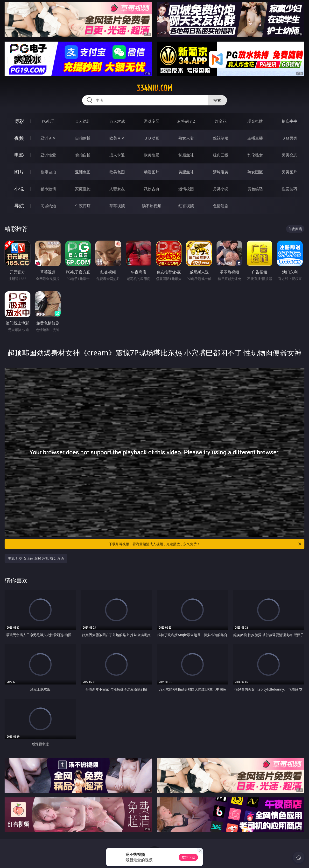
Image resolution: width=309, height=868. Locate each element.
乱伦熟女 (255, 155)
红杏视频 (186, 206)
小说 (19, 189)
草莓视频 (117, 206)
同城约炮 (48, 206)
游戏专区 (152, 121)
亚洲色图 (83, 172)
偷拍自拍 (83, 155)
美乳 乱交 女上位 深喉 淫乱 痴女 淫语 (36, 558)
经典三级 (221, 155)
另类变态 (289, 155)
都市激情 (48, 189)
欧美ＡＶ (117, 138)
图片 (19, 172)
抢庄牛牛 (289, 121)
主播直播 (255, 138)
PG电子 (48, 121)
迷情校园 (186, 189)
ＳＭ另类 (289, 138)
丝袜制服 (221, 138)
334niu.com (154, 88)
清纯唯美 (221, 172)
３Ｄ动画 (152, 138)
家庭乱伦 (83, 189)
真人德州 (83, 121)
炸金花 (221, 121)
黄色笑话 (255, 189)
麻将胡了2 (186, 121)
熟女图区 (255, 172)
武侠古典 (152, 189)
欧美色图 (117, 172)
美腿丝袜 (186, 172)
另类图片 (289, 172)
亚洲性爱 (48, 155)
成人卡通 (117, 155)
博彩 (19, 121)
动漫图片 (152, 172)
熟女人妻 (186, 138)
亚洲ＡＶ (48, 138)
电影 (19, 155)
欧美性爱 (152, 155)
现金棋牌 (255, 121)
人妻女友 (117, 189)
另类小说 (221, 189)
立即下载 (188, 857)
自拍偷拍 (83, 138)
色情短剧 (221, 206)
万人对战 (117, 121)
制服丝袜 (186, 155)
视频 (19, 138)
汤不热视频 (152, 206)
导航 (19, 206)
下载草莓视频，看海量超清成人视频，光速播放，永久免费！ (205, 544)
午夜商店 (83, 206)
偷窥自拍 (48, 172)
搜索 (217, 100)
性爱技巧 (289, 189)
